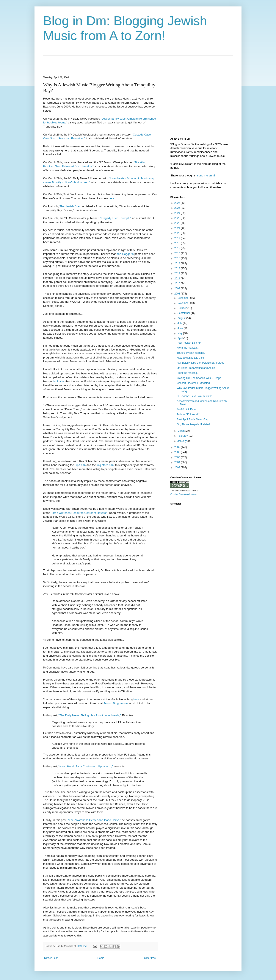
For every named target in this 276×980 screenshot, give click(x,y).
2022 (178, 223)
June (181, 328)
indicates (59, 381)
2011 (178, 279)
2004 (178, 462)
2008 (178, 294)
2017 (178, 248)
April (180, 338)
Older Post (150, 958)
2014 (178, 263)
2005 (178, 457)
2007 (178, 447)
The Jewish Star (70, 206)
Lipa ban (80, 465)
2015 (178, 258)
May (180, 333)
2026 (178, 203)
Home (101, 958)
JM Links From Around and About (196, 368)
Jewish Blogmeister (116, 703)
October (182, 308)
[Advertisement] (94, 62)
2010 (178, 284)
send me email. (207, 175)
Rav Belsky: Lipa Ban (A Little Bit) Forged (201, 363)
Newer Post (51, 958)
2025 (178, 208)
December (184, 298)
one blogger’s (125, 254)
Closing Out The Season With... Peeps (199, 378)
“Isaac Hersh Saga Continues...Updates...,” (86, 766)
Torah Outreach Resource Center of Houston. (79, 513)
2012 (178, 273)
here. (112, 198)
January (182, 441)
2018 (178, 243)
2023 (178, 218)
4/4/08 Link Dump (187, 409)
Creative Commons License (184, 494)
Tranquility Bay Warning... (192, 353)
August (182, 318)
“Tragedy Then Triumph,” (116, 218)
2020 (178, 233)
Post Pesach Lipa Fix (189, 343)
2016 (178, 253)
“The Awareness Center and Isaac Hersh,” (94, 820)
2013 (178, 268)
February (183, 436)
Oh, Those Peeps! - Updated (193, 424)
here (136, 699)
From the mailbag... (188, 348)
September (184, 313)
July (180, 323)
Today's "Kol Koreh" (188, 414)
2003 (178, 467)
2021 (178, 228)
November (184, 303)
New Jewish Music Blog (190, 358)
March (181, 431)
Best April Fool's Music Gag (193, 419)
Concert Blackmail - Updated (193, 383)
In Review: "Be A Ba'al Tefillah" (194, 396)
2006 (178, 452)
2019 (178, 238)
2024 (178, 213)
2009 (178, 288)
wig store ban (105, 465)
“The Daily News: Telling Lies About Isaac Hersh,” (90, 715)
